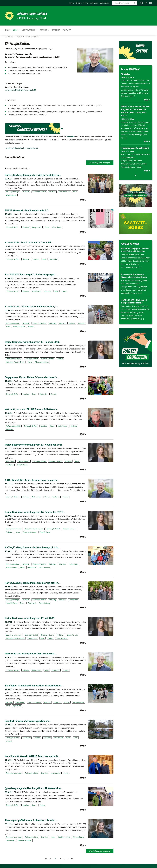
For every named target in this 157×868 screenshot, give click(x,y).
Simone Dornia (79, 837)
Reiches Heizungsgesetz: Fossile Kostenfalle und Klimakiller (133, 254)
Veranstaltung (11, 195)
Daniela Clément (47, 359)
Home (72, 3)
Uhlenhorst (32, 567)
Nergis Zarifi (37, 227)
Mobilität (48, 291)
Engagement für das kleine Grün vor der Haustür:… (36, 377)
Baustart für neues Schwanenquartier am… (31, 721)
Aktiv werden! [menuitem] (28, 30)
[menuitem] (72, 3)
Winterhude (57, 227)
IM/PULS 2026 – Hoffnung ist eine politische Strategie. (135, 307)
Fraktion (52, 192)
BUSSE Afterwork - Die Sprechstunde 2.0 (30, 210)
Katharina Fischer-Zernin (15, 362)
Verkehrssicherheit (25, 841)
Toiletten (9, 429)
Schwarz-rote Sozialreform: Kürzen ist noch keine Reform (135, 281)
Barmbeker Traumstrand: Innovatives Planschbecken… (38, 685)
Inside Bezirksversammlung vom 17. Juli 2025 (33, 618)
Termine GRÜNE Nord (132, 69)
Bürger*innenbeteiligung (34, 529)
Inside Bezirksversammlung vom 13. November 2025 (38, 444)
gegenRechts (56, 773)
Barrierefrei (20, 702)
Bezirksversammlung (14, 359)
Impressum (94, 3)
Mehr (82, 200)
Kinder (67, 702)
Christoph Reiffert (39, 192)
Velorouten (10, 841)
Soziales (74, 426)
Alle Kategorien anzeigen (100, 163)
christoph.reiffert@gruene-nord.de (19, 90)
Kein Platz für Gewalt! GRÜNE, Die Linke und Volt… (36, 756)
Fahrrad (62, 323)
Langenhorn (33, 638)
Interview (71, 137)
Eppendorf (26, 738)
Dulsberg (26, 259)
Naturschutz (37, 497)
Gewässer (47, 738)
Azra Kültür (10, 461)
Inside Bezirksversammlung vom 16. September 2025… (39, 512)
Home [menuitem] (8, 30)
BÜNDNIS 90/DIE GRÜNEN (35, 14)
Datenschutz (105, 3)
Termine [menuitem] (56, 30)
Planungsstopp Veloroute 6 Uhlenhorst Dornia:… (35, 820)
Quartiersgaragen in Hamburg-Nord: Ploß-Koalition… (38, 788)
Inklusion (57, 702)
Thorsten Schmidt (42, 362)
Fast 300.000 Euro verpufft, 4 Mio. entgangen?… (35, 274)
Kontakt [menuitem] (67, 30)
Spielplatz (17, 706)
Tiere (76, 738)
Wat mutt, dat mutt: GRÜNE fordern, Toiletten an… (36, 409)
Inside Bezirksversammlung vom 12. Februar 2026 (36, 342)
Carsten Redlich (24, 461)
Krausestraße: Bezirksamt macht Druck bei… (32, 242)
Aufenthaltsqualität (13, 426)
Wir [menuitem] (15, 30)
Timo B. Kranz (22, 465)
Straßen (31, 327)
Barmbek (26, 192)
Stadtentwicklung (30, 532)
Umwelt (53, 394)
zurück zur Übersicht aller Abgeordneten (22, 148)
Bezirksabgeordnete (32, 37)
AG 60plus (126, 74)
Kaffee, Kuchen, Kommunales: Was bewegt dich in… (37, 175)
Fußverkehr (36, 291)
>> (72, 859)
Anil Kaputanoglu (13, 192)
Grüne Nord (10, 37)
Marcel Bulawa (64, 192)
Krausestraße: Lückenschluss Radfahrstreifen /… (35, 306)
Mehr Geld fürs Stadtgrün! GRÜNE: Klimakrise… (34, 653)
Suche (86, 3)
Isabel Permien (72, 635)
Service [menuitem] (44, 30)
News (75, 192)
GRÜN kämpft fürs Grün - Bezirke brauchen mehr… (36, 480)
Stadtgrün (54, 259)
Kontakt (79, 3)
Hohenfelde (73, 564)
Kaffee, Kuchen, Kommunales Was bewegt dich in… (36, 547)
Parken (64, 291)
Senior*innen (62, 426)
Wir (19, 37)
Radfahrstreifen (19, 327)
